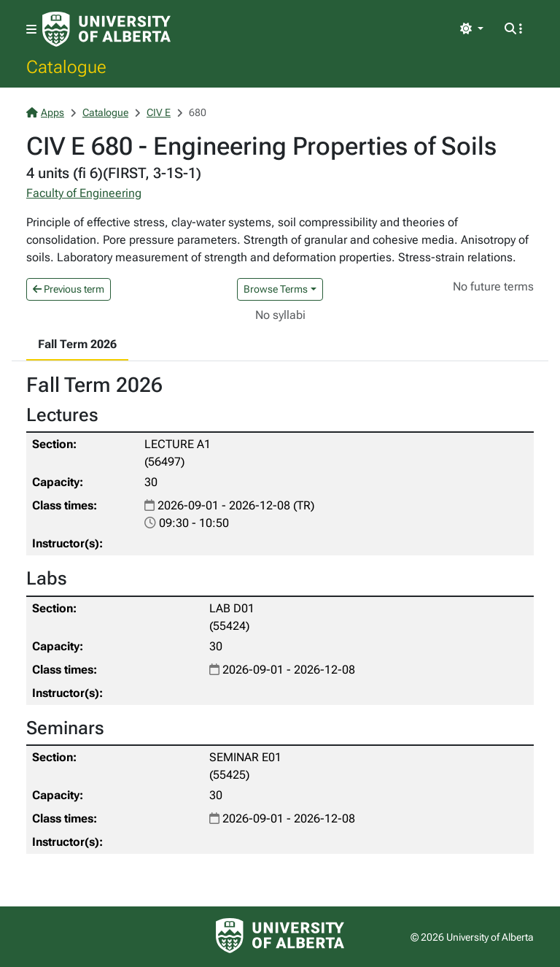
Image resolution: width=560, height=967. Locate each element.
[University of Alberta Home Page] (106, 29)
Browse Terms (276, 289)
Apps (45, 112)
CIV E (159, 112)
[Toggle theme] (472, 29)
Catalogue (66, 66)
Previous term (69, 289)
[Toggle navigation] (31, 30)
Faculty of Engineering (84, 193)
